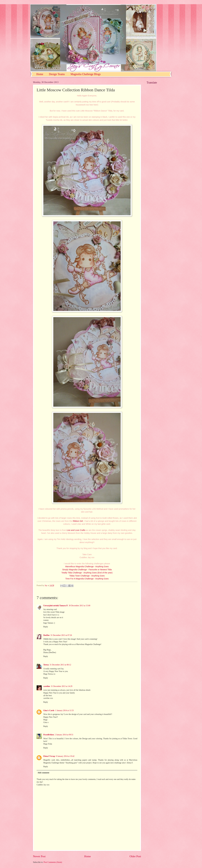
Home (40, 74)
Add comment (43, 773)
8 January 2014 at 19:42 (65, 756)
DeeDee (46, 635)
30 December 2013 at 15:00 (79, 606)
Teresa (46, 665)
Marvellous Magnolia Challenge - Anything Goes (87, 567)
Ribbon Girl (78, 521)
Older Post (135, 856)
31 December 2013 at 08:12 (60, 665)
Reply (46, 627)
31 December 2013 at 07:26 (61, 635)
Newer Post (39, 856)
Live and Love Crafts (76, 530)
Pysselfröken (49, 735)
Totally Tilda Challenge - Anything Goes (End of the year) (87, 573)
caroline (47, 686)
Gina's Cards (49, 710)
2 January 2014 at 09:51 (64, 735)
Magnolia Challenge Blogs (86, 74)
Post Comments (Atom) (53, 862)
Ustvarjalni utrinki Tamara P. (56, 606)
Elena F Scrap (49, 756)
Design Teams (57, 74)
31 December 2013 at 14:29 (62, 686)
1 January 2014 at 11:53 (64, 710)
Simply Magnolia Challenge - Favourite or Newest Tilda (87, 570)
